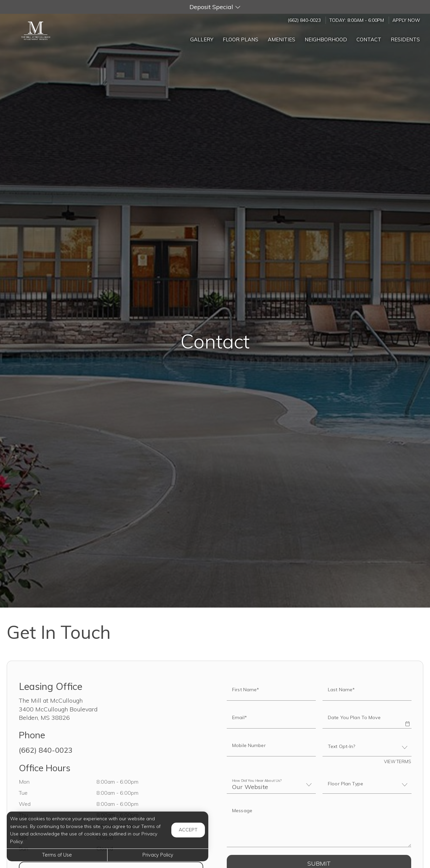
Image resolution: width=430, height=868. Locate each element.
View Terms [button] (398, 761)
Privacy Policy (158, 855)
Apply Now (406, 20)
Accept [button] (188, 830)
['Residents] (405, 38)
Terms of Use (57, 855)
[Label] (319, 825)
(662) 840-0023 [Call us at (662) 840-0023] (304, 20)
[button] (215, 7)
